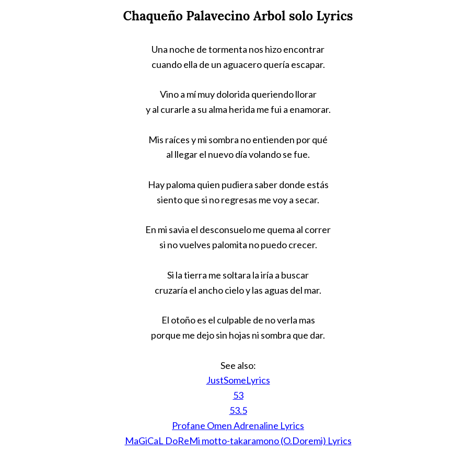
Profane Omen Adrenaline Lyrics (238, 425)
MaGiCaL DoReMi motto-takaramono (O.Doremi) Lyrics (238, 441)
